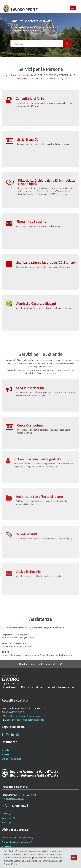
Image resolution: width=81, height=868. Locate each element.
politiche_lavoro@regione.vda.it (25, 716)
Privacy (7, 822)
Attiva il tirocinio (28, 561)
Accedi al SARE (27, 523)
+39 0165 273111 (15, 798)
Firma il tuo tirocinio (31, 221)
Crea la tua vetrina (30, 388)
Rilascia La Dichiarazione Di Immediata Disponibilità (46, 182)
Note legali (8, 818)
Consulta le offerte (30, 98)
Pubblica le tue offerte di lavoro (39, 486)
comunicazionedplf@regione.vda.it (17, 646)
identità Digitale (60, 78)
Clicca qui (26, 78)
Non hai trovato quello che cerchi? (40, 664)
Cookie (6, 814)
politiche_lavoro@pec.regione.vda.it (25, 720)
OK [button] (74, 858)
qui (8, 628)
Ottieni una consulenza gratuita (38, 448)
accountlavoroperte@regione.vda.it (18, 638)
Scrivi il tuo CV (28, 139)
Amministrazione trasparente (18, 842)
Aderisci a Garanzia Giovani (36, 303)
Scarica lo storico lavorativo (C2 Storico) (46, 262)
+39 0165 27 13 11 (16, 712)
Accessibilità (8, 846)
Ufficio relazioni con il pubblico (18, 838)
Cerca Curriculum (30, 425)
